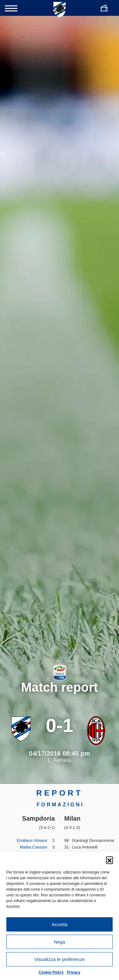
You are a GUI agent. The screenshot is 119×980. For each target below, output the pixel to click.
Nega (60, 942)
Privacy (74, 972)
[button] (109, 860)
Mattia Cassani (34, 847)
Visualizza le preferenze (60, 959)
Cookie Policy (51, 972)
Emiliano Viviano (32, 840)
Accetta (59, 924)
